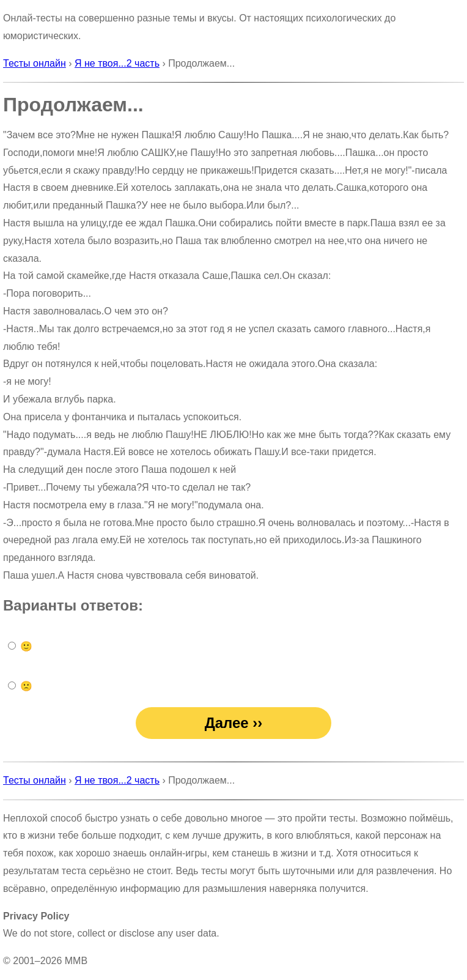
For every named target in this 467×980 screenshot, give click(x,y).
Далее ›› (234, 723)
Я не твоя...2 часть (117, 63)
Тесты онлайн (35, 63)
